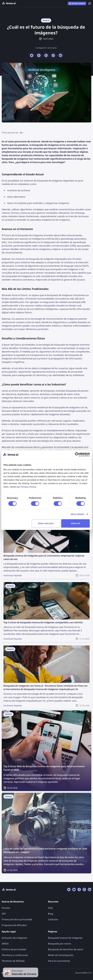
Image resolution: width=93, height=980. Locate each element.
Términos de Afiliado (13, 961)
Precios (6, 908)
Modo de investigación (61, 955)
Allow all (75, 523)
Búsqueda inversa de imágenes (65, 938)
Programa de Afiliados (14, 925)
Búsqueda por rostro (60, 944)
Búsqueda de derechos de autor (66, 949)
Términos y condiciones (15, 955)
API (4, 914)
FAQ (50, 908)
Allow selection (46, 523)
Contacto (53, 919)
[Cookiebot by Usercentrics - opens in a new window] (77, 454)
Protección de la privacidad (17, 919)
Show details (78, 514)
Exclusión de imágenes (14, 938)
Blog (51, 914)
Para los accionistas (59, 961)
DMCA (5, 944)
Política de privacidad (14, 949)
